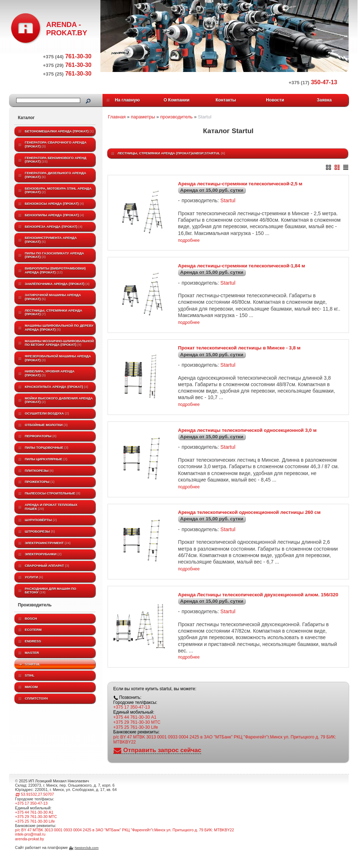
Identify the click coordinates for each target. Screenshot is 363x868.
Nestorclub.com (87, 858)
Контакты (226, 100)
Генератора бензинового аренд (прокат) (56, 160)
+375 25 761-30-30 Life (136, 737)
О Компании (177, 100)
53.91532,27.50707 (37, 804)
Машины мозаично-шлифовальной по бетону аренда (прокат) (59, 343)
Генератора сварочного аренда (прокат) (56, 144)
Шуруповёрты (41, 520)
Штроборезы (40, 532)
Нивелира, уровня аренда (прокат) (50, 373)
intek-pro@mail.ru (30, 845)
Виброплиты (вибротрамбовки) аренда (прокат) (55, 270)
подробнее (189, 242)
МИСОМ (31, 687)
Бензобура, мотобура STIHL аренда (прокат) (58, 191)
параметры (143, 117)
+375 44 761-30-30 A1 (135, 728)
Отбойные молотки (46, 425)
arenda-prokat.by (30, 849)
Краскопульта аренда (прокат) (56, 387)
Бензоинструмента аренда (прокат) (51, 240)
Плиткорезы (39, 471)
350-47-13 (313, 82)
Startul (33, 664)
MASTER (32, 653)
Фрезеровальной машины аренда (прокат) (58, 358)
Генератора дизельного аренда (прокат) (56, 175)
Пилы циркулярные (46, 459)
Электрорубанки (43, 554)
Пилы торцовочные (47, 448)
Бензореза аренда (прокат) (54, 227)
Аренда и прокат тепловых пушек (51, 507)
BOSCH (31, 619)
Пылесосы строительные (53, 493)
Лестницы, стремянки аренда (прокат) (54, 313)
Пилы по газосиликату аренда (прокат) (55, 255)
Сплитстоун (36, 699)
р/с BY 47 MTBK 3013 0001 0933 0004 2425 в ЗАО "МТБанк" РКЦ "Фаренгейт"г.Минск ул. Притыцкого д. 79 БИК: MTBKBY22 (225, 750)
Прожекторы (40, 482)
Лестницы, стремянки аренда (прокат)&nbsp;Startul (171, 153)
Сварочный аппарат (47, 566)
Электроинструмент (48, 543)
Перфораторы (41, 436)
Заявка (324, 100)
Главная (117, 117)
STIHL (30, 675)
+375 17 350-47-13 (132, 718)
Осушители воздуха (47, 413)
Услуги (34, 577)
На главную (127, 100)
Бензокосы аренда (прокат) (54, 204)
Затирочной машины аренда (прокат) (53, 297)
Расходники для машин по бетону (51, 591)
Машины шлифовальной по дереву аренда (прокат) (59, 328)
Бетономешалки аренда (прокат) (59, 131)
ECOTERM (33, 630)
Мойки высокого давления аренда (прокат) (59, 400)
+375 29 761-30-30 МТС (137, 732)
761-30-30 (67, 56)
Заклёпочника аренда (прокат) (57, 284)
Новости (275, 100)
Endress (33, 641)
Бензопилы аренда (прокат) (54, 215)
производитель (176, 117)
